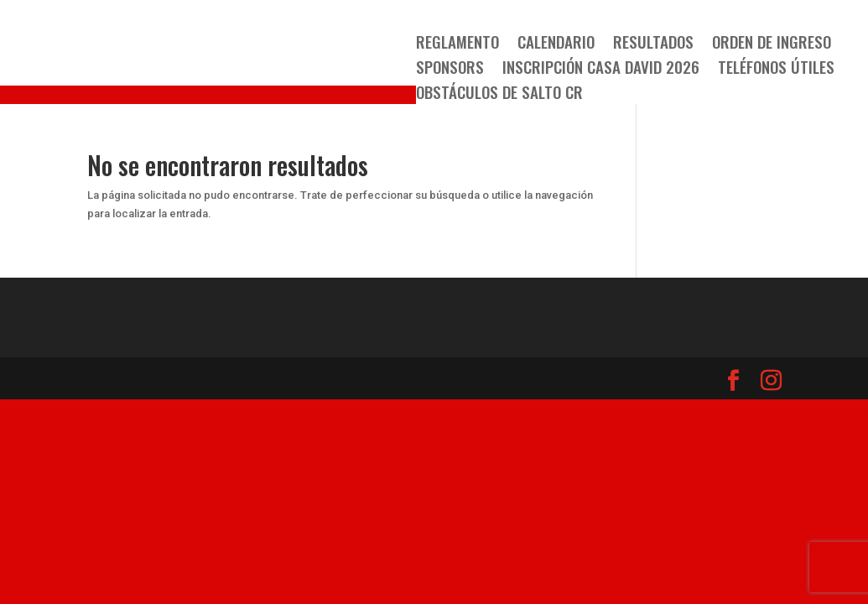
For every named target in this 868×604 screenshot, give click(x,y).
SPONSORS (450, 69)
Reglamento (457, 44)
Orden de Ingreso (772, 44)
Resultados (653, 44)
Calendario (556, 44)
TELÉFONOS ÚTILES (776, 69)
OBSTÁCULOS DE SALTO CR (499, 94)
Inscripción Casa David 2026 (601, 69)
